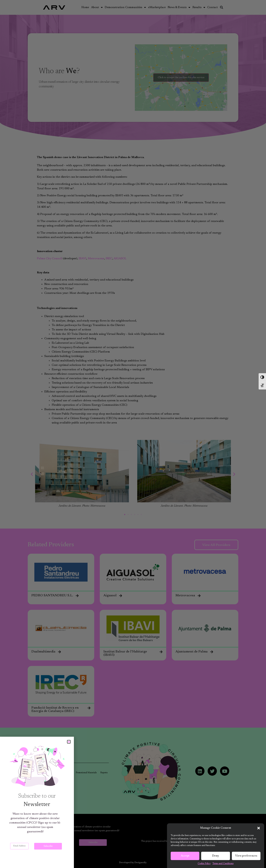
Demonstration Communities (125, 7)
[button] (259, 829)
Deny (215, 856)
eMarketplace (157, 7)
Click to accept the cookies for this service (181, 77)
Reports (104, 773)
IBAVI (82, 259)
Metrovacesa (96, 259)
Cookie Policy (204, 864)
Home (85, 7)
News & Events (179, 7)
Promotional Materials (86, 773)
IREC (109, 259)
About (97, 7)
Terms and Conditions (223, 864)
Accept (185, 856)
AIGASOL (120, 259)
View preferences (246, 856)
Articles (53, 773)
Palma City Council (50, 259)
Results (199, 7)
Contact (213, 7)
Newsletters (66, 773)
